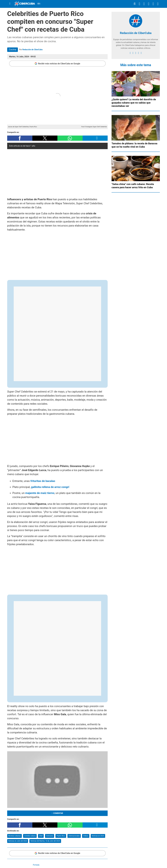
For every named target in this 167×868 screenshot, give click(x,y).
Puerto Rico (61, 836)
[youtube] (138, 53)
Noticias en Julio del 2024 (18, 841)
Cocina (13, 49)
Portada (36, 865)
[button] (20, 138)
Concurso (50, 836)
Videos (86, 836)
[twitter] (133, 53)
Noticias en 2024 (98, 836)
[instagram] (136, 53)
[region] (57, 173)
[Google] (141, 53)
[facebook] (130, 53)
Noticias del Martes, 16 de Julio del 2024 (45, 841)
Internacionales (74, 836)
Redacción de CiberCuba (32, 50)
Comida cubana (30, 836)
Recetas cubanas (15, 836)
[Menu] (10, 4)
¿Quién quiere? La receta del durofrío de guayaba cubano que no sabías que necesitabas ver (134, 103)
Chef (41, 836)
